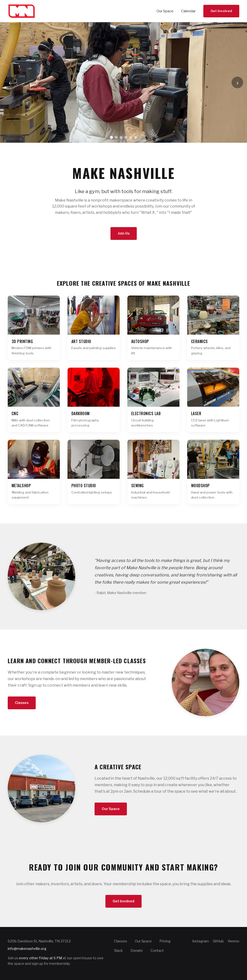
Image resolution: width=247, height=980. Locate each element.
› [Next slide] (237, 82)
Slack (118, 951)
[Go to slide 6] (136, 137)
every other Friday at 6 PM (41, 958)
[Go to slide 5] (131, 137)
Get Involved (221, 11)
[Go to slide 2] (116, 137)
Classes (22, 703)
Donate (137, 951)
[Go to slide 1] (111, 137)
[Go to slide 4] (126, 137)
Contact (157, 951)
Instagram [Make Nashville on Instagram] (201, 941)
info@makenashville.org (27, 949)
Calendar (188, 11)
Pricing (165, 941)
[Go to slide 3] (121, 137)
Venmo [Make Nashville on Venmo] (233, 941)
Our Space (165, 11)
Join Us (124, 233)
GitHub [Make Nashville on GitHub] (218, 941)
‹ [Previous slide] (10, 82)
